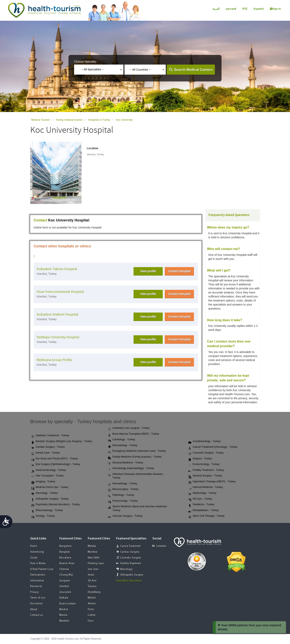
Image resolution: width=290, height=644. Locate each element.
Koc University (124, 120)
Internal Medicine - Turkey (206, 487)
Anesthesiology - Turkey (205, 441)
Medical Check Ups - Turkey (50, 487)
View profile (148, 271)
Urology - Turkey (43, 516)
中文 (245, 9)
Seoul (91, 575)
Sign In (275, 9)
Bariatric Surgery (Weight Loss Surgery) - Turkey (62, 441)
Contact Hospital (179, 271)
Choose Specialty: (85, 62)
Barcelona (65, 558)
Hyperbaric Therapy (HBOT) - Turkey (212, 482)
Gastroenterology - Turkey (49, 470)
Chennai (64, 569)
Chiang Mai (66, 575)
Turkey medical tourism (69, 120)
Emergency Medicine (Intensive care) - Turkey (137, 451)
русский (231, 9)
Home (34, 546)
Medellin (64, 621)
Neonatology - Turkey (123, 484)
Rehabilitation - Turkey (204, 510)
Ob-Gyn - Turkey (200, 499)
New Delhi (94, 558)
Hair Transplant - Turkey (47, 476)
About (34, 610)
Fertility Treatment (131, 563)
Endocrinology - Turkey (204, 464)
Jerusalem (65, 592)
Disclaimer (36, 604)
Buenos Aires (67, 563)
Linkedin (159, 546)
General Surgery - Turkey (205, 476)
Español (259, 9)
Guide (34, 558)
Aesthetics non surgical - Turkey (129, 428)
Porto (91, 610)
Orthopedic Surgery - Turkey (50, 499)
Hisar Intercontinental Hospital (60, 292)
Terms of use (38, 598)
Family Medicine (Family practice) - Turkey (135, 457)
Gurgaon (65, 581)
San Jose (93, 569)
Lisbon (92, 615)
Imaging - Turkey (43, 482)
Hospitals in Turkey (99, 120)
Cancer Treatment (130, 546)
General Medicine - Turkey (125, 463)
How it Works (38, 563)
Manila (63, 615)
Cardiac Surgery (130, 552)
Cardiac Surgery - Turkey (48, 447)
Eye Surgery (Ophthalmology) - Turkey (56, 464)
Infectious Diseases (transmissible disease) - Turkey (136, 476)
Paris (91, 621)
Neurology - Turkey (45, 493)
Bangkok (65, 552)
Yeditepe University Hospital (58, 337)
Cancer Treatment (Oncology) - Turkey (213, 447)
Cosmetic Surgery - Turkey (206, 453)
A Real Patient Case (42, 569)
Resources (36, 586)
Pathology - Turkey (121, 495)
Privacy (35, 592)
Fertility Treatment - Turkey (206, 470)
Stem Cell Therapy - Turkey (206, 516)
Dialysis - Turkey (200, 459)
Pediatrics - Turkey (201, 505)
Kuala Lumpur (68, 604)
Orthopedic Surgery (132, 575)
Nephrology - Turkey (202, 493)
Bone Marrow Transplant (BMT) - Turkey (134, 434)
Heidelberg (94, 592)
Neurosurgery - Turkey (123, 489)
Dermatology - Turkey (123, 445)
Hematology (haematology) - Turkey (131, 468)
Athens (92, 604)
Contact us (37, 615)
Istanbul (64, 586)
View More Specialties (129, 581)
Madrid (64, 610)
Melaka (92, 546)
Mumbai (93, 552)
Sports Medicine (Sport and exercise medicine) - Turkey (138, 508)
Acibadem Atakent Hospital (57, 314)
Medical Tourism (41, 120)
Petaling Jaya (96, 563)
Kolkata (64, 598)
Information (37, 581)
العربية (216, 9)
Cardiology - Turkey (122, 440)
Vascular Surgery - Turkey (125, 516)
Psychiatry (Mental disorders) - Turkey (55, 505)
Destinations (38, 575)
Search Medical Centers (193, 70)
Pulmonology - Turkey (123, 501)
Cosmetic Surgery (131, 558)
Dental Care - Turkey (46, 453)
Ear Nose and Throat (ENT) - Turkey (54, 459)
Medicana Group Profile (54, 360)
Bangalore (66, 546)
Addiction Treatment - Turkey (50, 436)
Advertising (37, 552)
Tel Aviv (92, 581)
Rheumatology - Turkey (47, 510)
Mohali (92, 598)
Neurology (126, 569)
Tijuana (92, 586)
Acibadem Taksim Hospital (57, 269)
